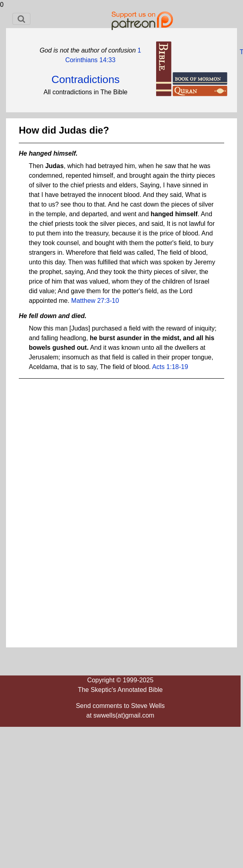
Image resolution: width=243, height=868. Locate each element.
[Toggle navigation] (21, 19)
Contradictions (85, 79)
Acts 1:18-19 (170, 367)
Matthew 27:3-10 (95, 301)
